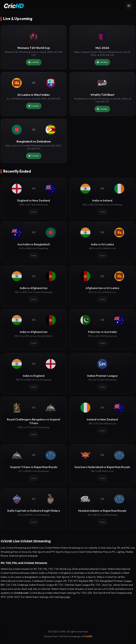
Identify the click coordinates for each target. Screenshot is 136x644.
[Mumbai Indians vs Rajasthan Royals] (102, 508)
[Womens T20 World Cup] (34, 47)
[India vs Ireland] (102, 198)
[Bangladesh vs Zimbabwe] (34, 141)
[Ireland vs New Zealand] (102, 419)
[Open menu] (129, 6)
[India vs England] (34, 374)
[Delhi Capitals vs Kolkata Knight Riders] (34, 508)
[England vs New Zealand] (34, 198)
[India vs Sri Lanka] (102, 242)
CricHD (88, 636)
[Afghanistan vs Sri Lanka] (102, 286)
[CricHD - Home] (14, 6)
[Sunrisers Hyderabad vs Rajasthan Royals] (102, 465)
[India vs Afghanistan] (34, 286)
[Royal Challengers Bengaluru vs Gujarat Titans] (34, 419)
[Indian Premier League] (102, 374)
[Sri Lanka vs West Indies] (34, 94)
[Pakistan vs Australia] (102, 330)
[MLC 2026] (102, 47)
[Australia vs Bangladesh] (34, 242)
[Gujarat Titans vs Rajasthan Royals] (34, 465)
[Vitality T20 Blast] (102, 94)
